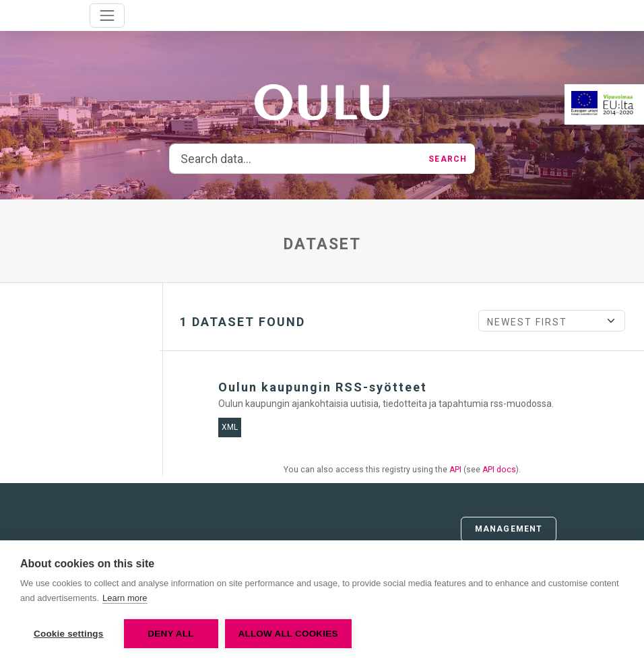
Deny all (170, 634)
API (455, 470)
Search (448, 159)
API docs (499, 470)
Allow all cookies (288, 634)
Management (509, 529)
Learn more (125, 598)
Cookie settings (69, 634)
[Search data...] (295, 159)
